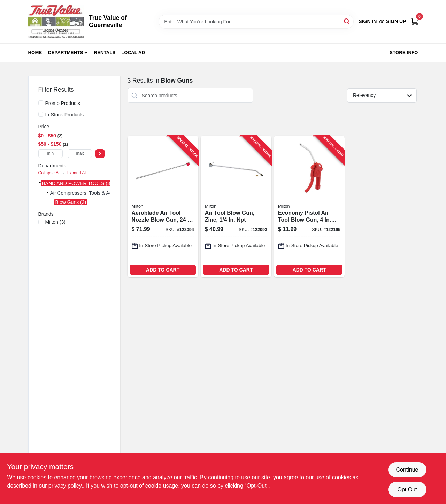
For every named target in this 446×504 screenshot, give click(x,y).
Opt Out (407, 490)
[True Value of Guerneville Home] (56, 22)
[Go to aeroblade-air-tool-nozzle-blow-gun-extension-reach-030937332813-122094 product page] (163, 207)
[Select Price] (100, 154)
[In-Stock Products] (41, 114)
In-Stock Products (65, 115)
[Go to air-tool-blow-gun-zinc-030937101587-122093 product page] (236, 207)
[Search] (347, 21)
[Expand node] (40, 183)
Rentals (105, 52)
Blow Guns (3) (71, 202)
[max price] (80, 154)
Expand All (77, 173)
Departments (66, 52)
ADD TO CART (163, 270)
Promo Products (63, 103)
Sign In (368, 21)
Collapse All (49, 173)
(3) (55, 222)
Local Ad (133, 52)
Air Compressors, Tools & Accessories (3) (95, 193)
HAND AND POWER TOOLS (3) (77, 183)
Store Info (404, 52)
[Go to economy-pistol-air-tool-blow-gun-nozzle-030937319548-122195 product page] (309, 207)
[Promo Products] (41, 103)
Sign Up (396, 21)
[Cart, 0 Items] (415, 21)
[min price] (51, 154)
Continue (407, 470)
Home (35, 52)
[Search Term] (256, 22)
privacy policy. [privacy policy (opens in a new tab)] (66, 486)
